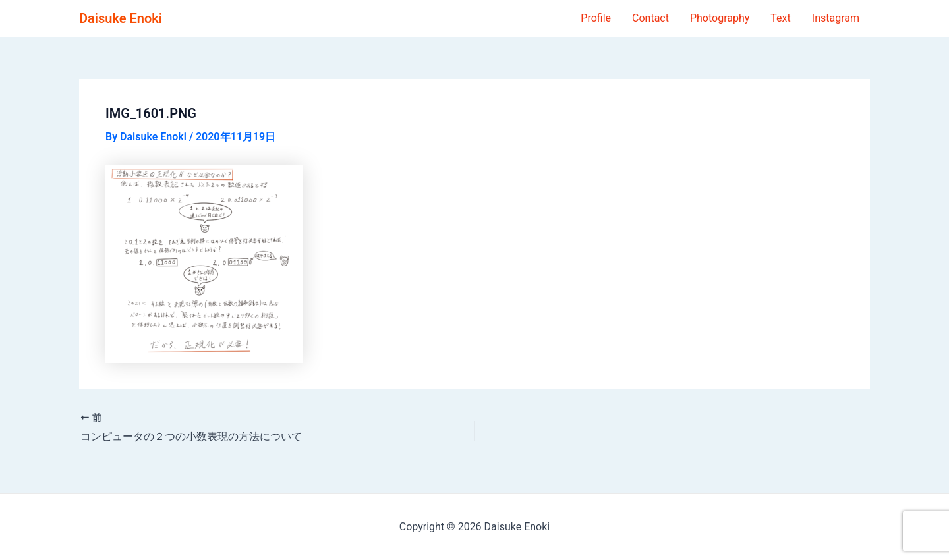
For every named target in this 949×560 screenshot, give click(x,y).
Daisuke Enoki (121, 18)
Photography (720, 18)
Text (780, 18)
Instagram (836, 18)
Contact (650, 18)
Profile (596, 18)
